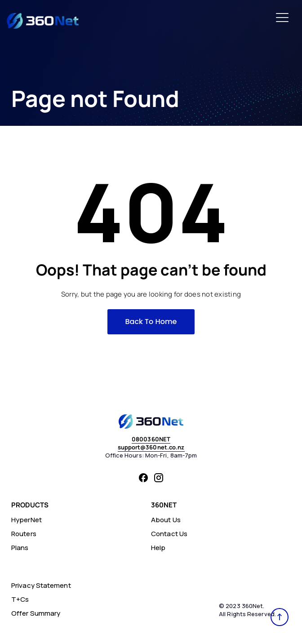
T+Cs (20, 599)
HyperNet (27, 520)
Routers (24, 534)
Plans (20, 548)
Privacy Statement (41, 585)
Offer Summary (36, 613)
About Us (166, 520)
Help (158, 548)
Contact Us (169, 534)
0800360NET (151, 439)
